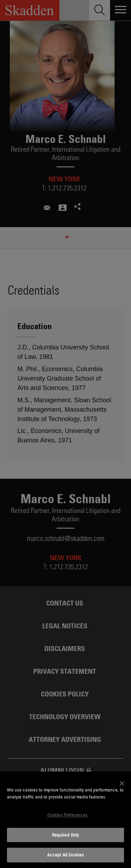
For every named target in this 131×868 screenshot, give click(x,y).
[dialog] (65, 820)
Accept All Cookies (65, 855)
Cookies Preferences (67, 815)
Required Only (66, 835)
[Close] (122, 783)
